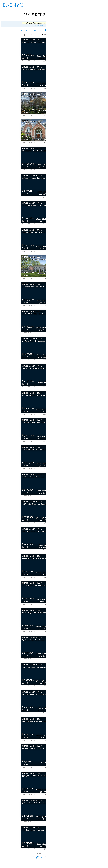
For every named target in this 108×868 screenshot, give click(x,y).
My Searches (8, 30)
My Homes (17, 30)
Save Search (29, 30)
